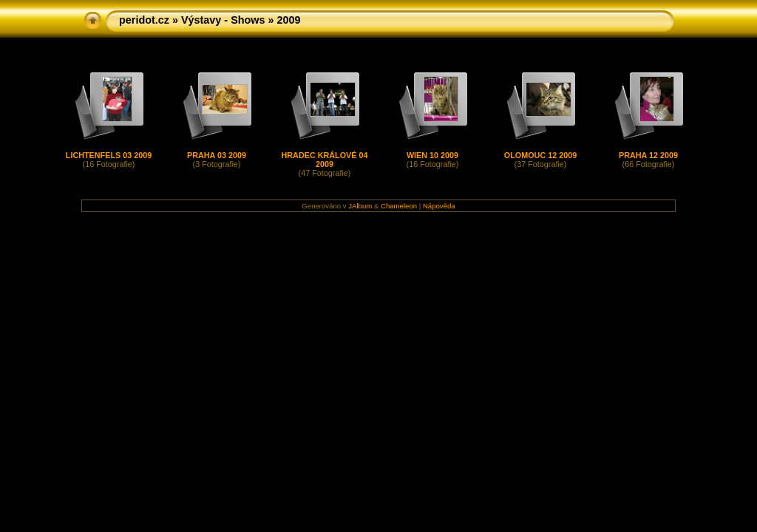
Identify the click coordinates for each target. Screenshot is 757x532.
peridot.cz (144, 20)
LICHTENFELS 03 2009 (109, 155)
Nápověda (439, 206)
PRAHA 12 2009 (648, 155)
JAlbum (360, 206)
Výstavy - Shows (223, 20)
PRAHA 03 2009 (217, 155)
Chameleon (399, 206)
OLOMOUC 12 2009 (540, 155)
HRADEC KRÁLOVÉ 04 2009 (325, 160)
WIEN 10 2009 (432, 155)
